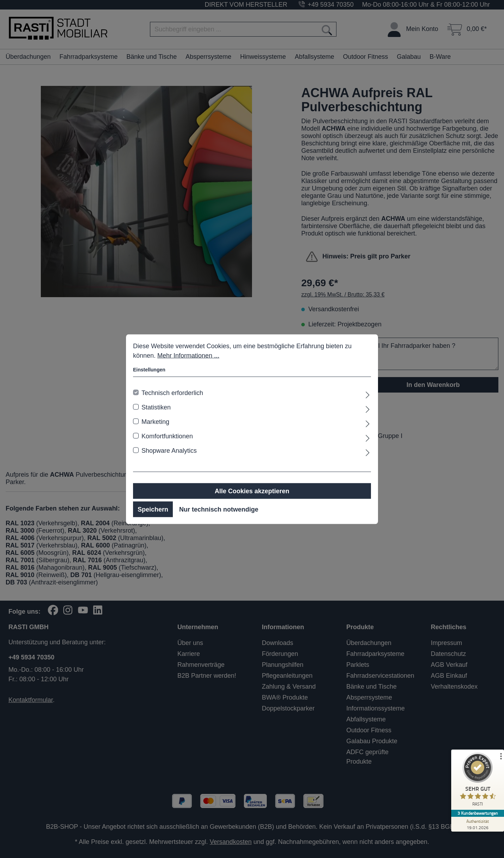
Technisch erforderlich (172, 393)
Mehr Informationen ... (188, 355)
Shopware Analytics (169, 450)
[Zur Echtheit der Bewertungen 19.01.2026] (478, 824)
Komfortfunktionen (167, 436)
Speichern (153, 509)
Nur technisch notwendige (219, 509)
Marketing (155, 421)
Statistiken (156, 407)
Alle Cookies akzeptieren (252, 491)
